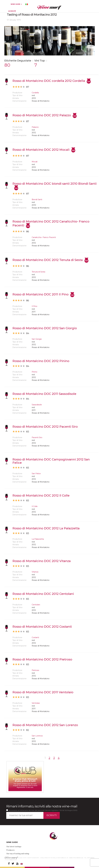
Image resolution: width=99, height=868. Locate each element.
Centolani (36, 605)
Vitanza (35, 572)
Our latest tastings (14, 846)
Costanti (35, 637)
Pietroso (35, 670)
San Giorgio (37, 339)
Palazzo (35, 127)
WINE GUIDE (16, 4)
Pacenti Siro (37, 437)
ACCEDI (12, 11)
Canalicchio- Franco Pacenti (44, 237)
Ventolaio (36, 703)
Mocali (35, 162)
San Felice (36, 474)
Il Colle (35, 506)
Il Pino (35, 306)
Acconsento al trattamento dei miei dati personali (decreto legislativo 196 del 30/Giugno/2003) (43, 810)
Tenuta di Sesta (38, 272)
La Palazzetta (38, 539)
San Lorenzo (37, 736)
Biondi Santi (37, 199)
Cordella (35, 93)
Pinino (35, 372)
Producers (10, 850)
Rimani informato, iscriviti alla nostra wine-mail (42, 806)
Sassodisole (37, 405)
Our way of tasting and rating (18, 853)
